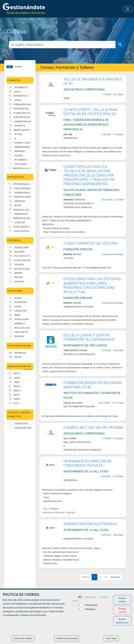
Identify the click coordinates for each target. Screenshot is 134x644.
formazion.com (23, 428)
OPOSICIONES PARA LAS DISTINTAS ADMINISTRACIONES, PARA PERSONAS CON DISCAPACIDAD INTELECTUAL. (92, 285)
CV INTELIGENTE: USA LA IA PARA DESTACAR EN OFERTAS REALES (91, 112)
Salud (18, 92)
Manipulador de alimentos (23, 130)
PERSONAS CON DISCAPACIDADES (23, 210)
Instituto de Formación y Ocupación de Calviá (18, 374)
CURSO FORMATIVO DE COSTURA (90, 243)
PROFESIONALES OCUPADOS (23, 184)
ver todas (28, 370)
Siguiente (115, 577)
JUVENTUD (20, 223)
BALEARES (19, 252)
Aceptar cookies (122, 600)
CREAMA (18, 382)
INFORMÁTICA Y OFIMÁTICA (23, 96)
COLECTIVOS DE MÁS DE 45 (23, 231)
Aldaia (18, 298)
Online (18, 357)
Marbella (20, 324)
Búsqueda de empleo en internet (23, 109)
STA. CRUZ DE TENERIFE (23, 256)
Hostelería (20, 164)
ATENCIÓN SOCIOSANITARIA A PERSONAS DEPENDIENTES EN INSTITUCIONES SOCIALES (23, 117)
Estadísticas (91, 605)
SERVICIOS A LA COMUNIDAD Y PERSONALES (22, 168)
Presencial (20, 353)
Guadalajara (22, 319)
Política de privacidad (67, 638)
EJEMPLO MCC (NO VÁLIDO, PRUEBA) (93, 428)
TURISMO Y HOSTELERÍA (23, 143)
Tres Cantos (21, 332)
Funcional (90, 597)
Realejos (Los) (22, 328)
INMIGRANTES (21, 214)
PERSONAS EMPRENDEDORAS (23, 197)
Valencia (19, 336)
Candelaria (21, 311)
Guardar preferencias (122, 621)
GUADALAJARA (22, 248)
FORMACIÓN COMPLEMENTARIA (23, 104)
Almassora (20, 302)
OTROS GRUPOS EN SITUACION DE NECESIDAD (22, 227)
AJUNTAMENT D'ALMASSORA (18, 378)
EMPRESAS (20, 151)
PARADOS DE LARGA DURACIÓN (23, 218)
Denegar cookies (122, 610)
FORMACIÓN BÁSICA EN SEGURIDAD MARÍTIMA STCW (93, 385)
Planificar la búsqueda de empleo (23, 113)
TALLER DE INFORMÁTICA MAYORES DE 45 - (93, 82)
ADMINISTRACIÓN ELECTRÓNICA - (91, 524)
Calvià (18, 307)
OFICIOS (18, 134)
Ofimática (20, 126)
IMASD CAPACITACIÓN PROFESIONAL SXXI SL (18, 386)
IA (15, 139)
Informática (21, 88)
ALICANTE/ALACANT (23, 269)
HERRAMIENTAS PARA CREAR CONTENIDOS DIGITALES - (88, 463)
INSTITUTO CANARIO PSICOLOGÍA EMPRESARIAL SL (18, 395)
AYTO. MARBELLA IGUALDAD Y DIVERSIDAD (18, 403)
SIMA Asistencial (18, 391)
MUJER (18, 205)
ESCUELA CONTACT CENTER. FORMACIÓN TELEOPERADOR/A (89, 337)
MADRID (18, 273)
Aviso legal (111, 638)
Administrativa (23, 122)
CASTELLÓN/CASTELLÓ (23, 260)
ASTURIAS (19, 282)
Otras (18, 100)
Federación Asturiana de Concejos (18, 399)
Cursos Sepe (21, 424)
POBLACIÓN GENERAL (23, 189)
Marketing (90, 609)
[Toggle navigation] (128, 9)
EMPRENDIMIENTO (23, 147)
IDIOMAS (18, 156)
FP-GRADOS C (21, 160)
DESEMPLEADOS (22, 193)
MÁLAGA (19, 277)
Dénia (17, 315)
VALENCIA (19, 265)
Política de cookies (23, 638)
